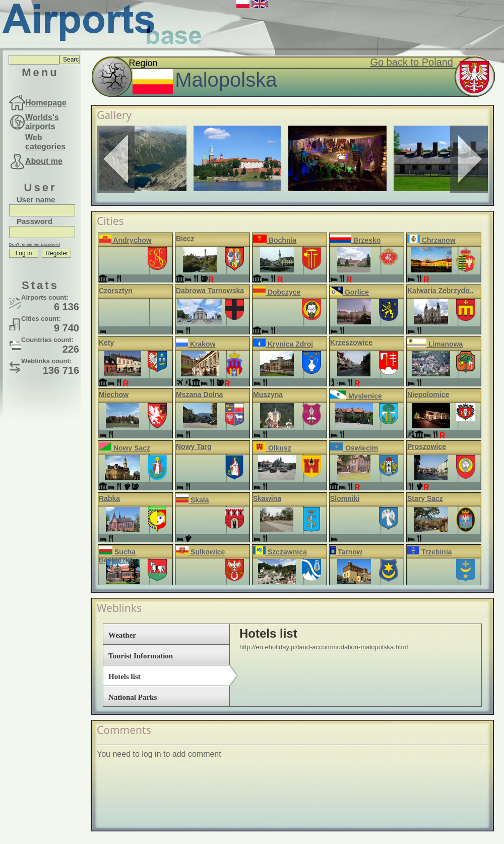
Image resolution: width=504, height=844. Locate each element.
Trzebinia (430, 552)
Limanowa (435, 344)
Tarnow (346, 552)
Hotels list (124, 677)
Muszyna (268, 395)
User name (36, 200)
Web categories (45, 142)
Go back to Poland (412, 62)
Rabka (109, 498)
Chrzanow (431, 240)
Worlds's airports (42, 122)
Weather (122, 635)
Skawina (267, 498)
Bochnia (275, 240)
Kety (106, 343)
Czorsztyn (116, 291)
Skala (192, 500)
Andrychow (125, 240)
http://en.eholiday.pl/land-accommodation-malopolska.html (324, 647)
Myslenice (356, 396)
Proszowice (427, 446)
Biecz (185, 239)
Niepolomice (428, 395)
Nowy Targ (194, 446)
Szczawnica (280, 552)
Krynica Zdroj (283, 344)
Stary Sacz (425, 498)
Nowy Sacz (124, 448)
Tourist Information (141, 656)
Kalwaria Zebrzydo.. (440, 291)
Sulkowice (200, 552)
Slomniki (345, 498)
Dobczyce (277, 292)
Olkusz (272, 448)
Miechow (114, 395)
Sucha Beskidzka (117, 556)
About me (44, 161)
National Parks (133, 697)
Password (35, 221)
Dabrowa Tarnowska (210, 291)
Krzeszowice (351, 343)
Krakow (196, 344)
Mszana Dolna (199, 395)
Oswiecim (354, 448)
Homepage (46, 103)
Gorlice (350, 292)
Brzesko (355, 240)
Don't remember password (35, 244)
